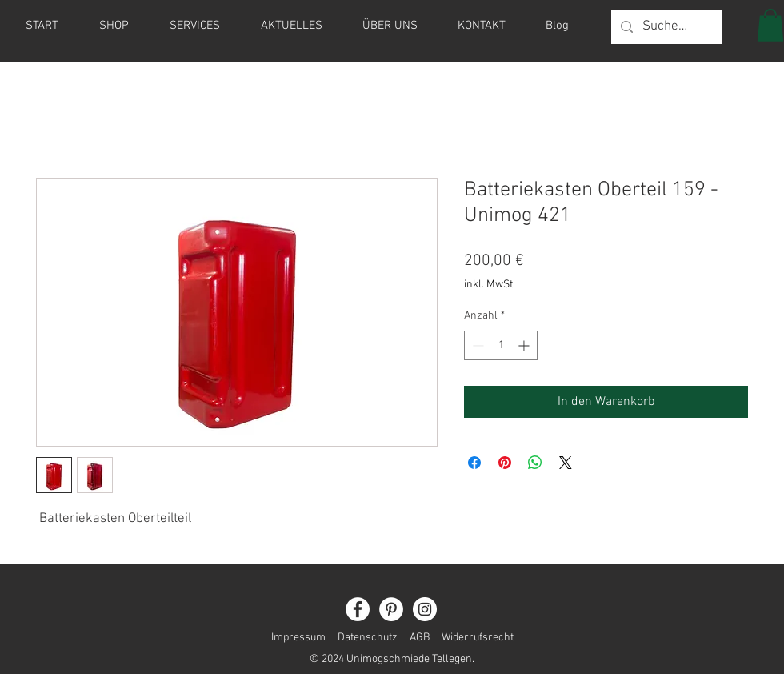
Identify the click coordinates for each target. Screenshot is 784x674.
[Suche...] (665, 27)
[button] (770, 25)
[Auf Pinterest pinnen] (505, 463)
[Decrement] (476, 345)
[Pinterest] (391, 609)
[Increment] (525, 345)
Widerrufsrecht (472, 638)
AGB (420, 638)
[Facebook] (358, 609)
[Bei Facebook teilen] (474, 463)
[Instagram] (425, 609)
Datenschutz (368, 638)
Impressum (298, 638)
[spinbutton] (501, 345)
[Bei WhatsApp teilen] (535, 463)
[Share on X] (566, 463)
